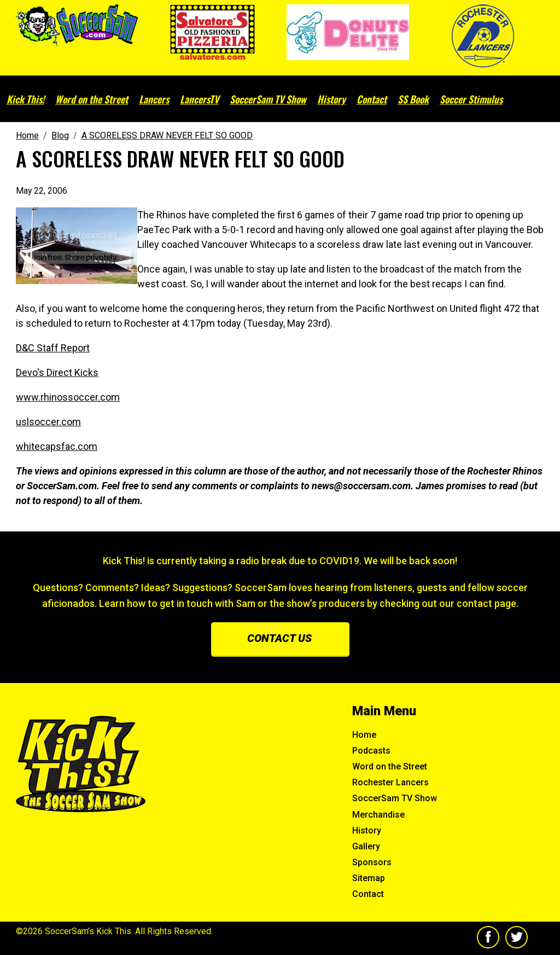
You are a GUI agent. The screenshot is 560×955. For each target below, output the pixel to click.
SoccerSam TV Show (268, 99)
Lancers (154, 99)
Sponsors (372, 862)
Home (364, 735)
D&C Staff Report (53, 348)
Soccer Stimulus (471, 99)
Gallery (366, 846)
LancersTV (199, 99)
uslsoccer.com (48, 422)
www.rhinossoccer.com (68, 397)
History (331, 99)
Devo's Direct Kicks (57, 372)
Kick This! (25, 99)
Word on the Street (92, 99)
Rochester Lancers (390, 782)
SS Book (413, 99)
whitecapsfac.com (57, 446)
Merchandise (378, 815)
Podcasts (371, 751)
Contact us (279, 638)
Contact (372, 99)
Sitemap (369, 878)
